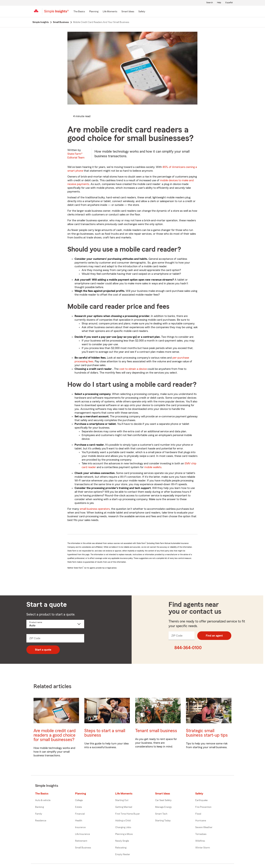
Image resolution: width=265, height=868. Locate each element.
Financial (80, 814)
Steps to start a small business (105, 733)
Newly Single (122, 841)
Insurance (80, 827)
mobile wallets (153, 467)
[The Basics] (79, 12)
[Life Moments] (110, 12)
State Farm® (76, 156)
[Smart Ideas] (128, 12)
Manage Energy (163, 807)
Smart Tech (161, 814)
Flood (198, 814)
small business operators (95, 509)
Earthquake (201, 800)
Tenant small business (156, 731)
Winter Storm (203, 848)
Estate (78, 807)
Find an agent (214, 636)
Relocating (121, 848)
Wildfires (200, 841)
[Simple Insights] (56, 13)
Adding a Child (123, 821)
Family (39, 814)
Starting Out (122, 800)
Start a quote (43, 650)
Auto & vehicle (43, 800)
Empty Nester (123, 854)
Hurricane (201, 821)
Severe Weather (204, 827)
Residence (41, 821)
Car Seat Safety (163, 800)
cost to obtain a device (133, 369)
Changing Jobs (123, 827)
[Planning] (94, 12)
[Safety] (142, 12)
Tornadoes (201, 834)
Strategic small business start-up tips (207, 733)
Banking (40, 807)
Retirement (81, 841)
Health (79, 821)
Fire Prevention (203, 807)
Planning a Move (124, 834)
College (79, 800)
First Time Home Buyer (128, 814)
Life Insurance (82, 834)
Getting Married (124, 807)
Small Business (83, 848)
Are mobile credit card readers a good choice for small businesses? (55, 735)
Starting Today (163, 821)
